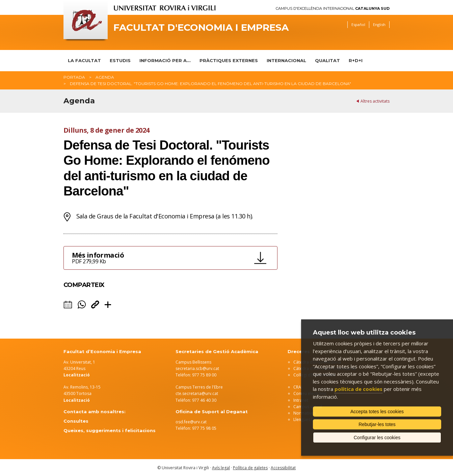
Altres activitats (375, 101)
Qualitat (327, 60)
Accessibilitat (283, 468)
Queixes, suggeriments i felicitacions (110, 430)
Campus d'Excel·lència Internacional (333, 9)
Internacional (286, 60)
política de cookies (358, 389)
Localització (77, 400)
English (379, 24)
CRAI (298, 387)
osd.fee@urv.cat (191, 422)
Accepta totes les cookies (377, 412)
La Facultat (84, 60)
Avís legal (221, 468)
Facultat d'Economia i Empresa (201, 28)
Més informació (161, 258)
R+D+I (356, 60)
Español (358, 24)
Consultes (76, 421)
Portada (74, 77)
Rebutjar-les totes (377, 424)
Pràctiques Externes (229, 60)
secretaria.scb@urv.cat (197, 368)
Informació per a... (165, 60)
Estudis (120, 60)
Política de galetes (250, 468)
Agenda (105, 77)
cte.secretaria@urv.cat (197, 393)
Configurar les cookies (377, 438)
